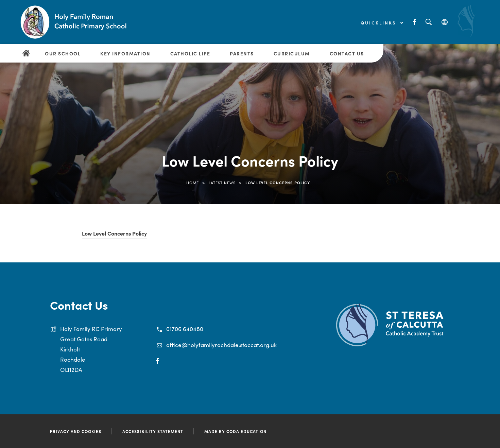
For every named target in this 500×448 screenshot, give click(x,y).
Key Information (125, 53)
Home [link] (193, 183)
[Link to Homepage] (75, 22)
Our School (63, 53)
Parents (242, 53)
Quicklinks (382, 23)
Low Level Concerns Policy (114, 233)
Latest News (222, 183)
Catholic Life (190, 53)
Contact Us (347, 53)
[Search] (428, 22)
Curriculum (292, 53)
